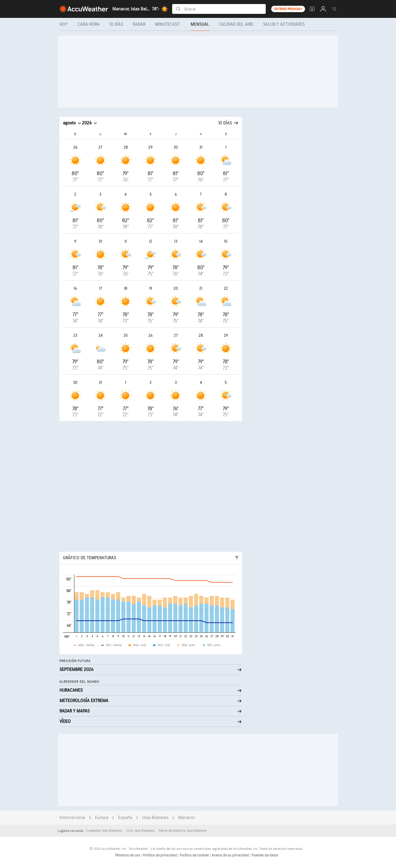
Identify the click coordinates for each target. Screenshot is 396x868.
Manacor (187, 818)
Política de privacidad (160, 855)
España (125, 818)
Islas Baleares (155, 818)
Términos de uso (128, 855)
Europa (102, 818)
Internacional (72, 818)
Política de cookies (195, 855)
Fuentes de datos (265, 855)
